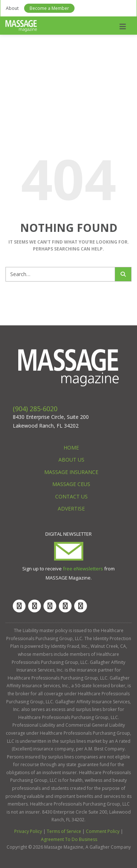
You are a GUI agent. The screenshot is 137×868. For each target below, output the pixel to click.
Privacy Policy (28, 831)
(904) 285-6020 (35, 409)
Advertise (71, 508)
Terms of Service (64, 831)
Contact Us (71, 496)
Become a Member (49, 8)
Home (71, 448)
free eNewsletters (83, 569)
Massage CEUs (71, 484)
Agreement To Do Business (69, 839)
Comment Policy (103, 831)
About (12, 8)
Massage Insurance (71, 472)
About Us (71, 460)
